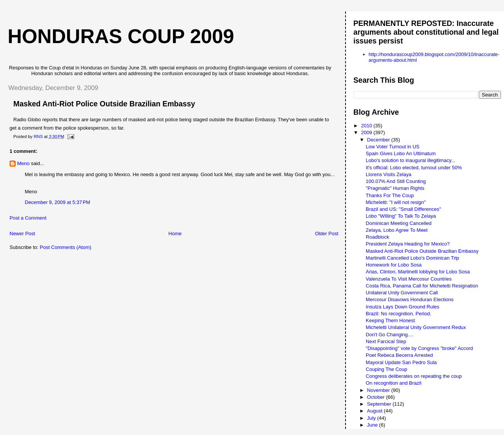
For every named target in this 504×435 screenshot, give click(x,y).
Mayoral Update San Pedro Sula (401, 362)
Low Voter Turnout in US (393, 147)
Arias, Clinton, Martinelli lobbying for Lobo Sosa (418, 272)
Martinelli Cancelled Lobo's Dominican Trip (412, 258)
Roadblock (377, 237)
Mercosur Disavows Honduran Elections (410, 299)
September (380, 404)
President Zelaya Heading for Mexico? (408, 244)
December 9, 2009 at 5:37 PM (58, 202)
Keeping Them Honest (390, 320)
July (372, 418)
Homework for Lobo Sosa (394, 265)
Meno (23, 163)
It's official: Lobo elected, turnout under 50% (414, 168)
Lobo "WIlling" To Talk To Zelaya (401, 216)
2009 (367, 132)
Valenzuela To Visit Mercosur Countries (409, 279)
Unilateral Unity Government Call (402, 293)
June (373, 425)
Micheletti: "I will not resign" (396, 202)
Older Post (327, 234)
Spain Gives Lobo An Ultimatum (401, 153)
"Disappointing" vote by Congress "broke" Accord (419, 348)
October (376, 397)
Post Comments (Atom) (66, 247)
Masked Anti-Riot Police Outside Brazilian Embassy (422, 251)
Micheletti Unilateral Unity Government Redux (416, 327)
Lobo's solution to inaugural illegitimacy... (410, 160)
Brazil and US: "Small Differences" (403, 209)
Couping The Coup (386, 369)
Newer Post (22, 234)
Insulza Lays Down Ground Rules (402, 307)
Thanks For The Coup (390, 195)
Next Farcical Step (386, 341)
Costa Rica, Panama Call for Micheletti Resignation (422, 286)
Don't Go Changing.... (390, 335)
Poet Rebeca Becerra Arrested (399, 355)
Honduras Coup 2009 (121, 36)
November (379, 390)
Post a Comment (28, 218)
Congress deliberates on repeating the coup (414, 376)
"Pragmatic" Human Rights (395, 188)
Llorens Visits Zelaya (389, 174)
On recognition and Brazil (394, 383)
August (375, 411)
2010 (367, 126)
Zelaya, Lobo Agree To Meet (397, 230)
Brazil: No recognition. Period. (398, 314)
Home (175, 234)
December (379, 140)
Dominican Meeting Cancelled (399, 223)
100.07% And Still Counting (396, 181)
